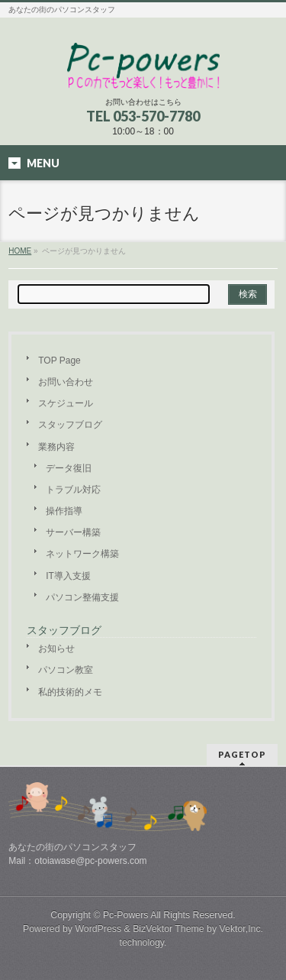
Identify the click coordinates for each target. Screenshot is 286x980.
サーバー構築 (73, 532)
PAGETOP (242, 754)
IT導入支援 (68, 576)
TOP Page (59, 361)
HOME (20, 251)
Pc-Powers (126, 915)
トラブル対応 (73, 490)
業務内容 (56, 447)
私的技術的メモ (70, 692)
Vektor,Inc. (242, 929)
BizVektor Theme (169, 929)
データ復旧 (69, 468)
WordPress (98, 929)
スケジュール (66, 403)
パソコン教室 (66, 670)
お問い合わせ (66, 382)
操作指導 (64, 511)
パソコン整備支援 (82, 597)
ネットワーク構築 (82, 554)
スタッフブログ (70, 425)
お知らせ (56, 648)
